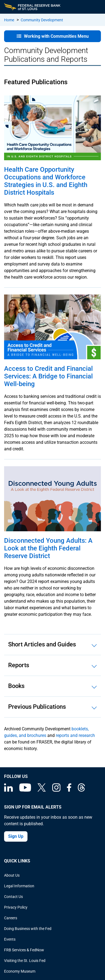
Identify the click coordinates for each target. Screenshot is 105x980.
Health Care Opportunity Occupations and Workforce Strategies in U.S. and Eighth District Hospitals (46, 181)
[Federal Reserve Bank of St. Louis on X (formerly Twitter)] (42, 790)
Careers (11, 918)
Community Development (42, 20)
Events (10, 939)
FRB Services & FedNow (24, 950)
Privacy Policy (16, 907)
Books (16, 686)
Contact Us (13, 897)
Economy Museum (20, 971)
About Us (12, 875)
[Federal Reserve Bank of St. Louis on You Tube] (25, 790)
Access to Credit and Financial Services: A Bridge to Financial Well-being (48, 376)
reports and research (75, 735)
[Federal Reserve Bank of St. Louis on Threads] (81, 790)
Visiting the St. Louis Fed (25, 961)
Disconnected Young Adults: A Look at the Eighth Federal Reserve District (48, 548)
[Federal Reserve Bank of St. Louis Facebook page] (69, 790)
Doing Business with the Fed (28, 929)
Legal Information (19, 886)
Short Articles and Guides (42, 644)
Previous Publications (37, 707)
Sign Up (16, 836)
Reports (19, 665)
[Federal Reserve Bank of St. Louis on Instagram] (56, 790)
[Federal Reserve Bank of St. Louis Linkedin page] (8, 790)
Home (9, 20)
